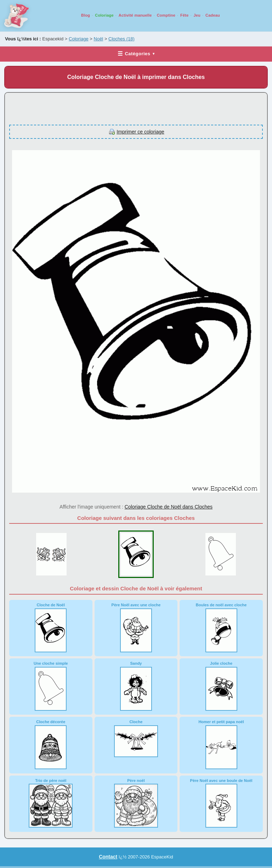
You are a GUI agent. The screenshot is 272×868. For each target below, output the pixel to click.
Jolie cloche (221, 686)
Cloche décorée (51, 744)
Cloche (136, 738)
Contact (108, 857)
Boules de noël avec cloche (221, 628)
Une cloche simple (51, 686)
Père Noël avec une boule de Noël (221, 803)
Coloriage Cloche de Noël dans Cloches (169, 507)
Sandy (136, 686)
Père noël (136, 803)
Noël (99, 39)
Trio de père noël (51, 803)
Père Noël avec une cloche (136, 628)
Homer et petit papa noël (221, 744)
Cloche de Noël (51, 628)
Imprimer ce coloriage (140, 132)
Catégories (136, 54)
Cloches (121, 39)
